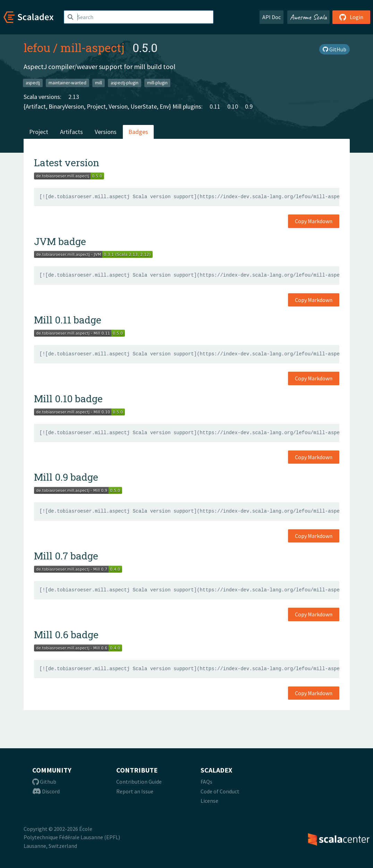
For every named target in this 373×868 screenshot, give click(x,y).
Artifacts (71, 132)
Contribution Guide (139, 782)
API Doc (272, 17)
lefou (37, 48)
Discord (46, 791)
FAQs (206, 782)
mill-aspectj (92, 48)
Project (39, 132)
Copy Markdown (314, 221)
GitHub (334, 49)
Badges (138, 132)
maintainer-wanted (67, 83)
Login (351, 17)
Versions (106, 132)
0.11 (215, 106)
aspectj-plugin (125, 83)
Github (44, 782)
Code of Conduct (220, 791)
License (209, 801)
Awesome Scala (308, 17)
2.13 (74, 97)
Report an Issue (135, 791)
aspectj (33, 83)
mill (99, 83)
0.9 (249, 106)
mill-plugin (157, 83)
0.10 (233, 106)
